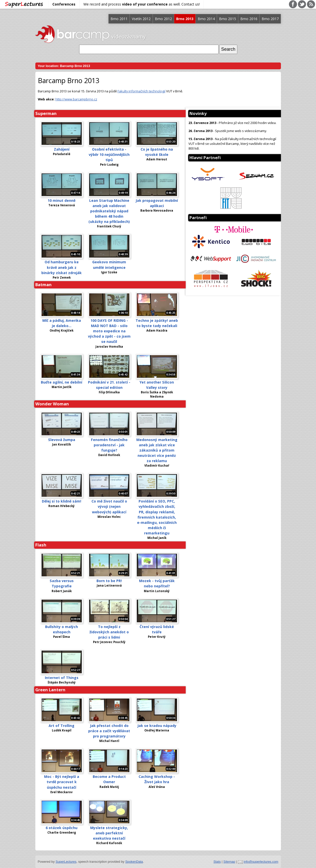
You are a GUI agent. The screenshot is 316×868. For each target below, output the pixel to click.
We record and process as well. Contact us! (142, 4)
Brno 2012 (163, 19)
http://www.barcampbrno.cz (76, 99)
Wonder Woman (52, 404)
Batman (43, 285)
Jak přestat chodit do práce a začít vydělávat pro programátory (109, 731)
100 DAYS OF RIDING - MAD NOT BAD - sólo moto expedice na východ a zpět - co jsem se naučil (109, 331)
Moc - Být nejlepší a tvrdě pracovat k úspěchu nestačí (62, 782)
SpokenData (134, 862)
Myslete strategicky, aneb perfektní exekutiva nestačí (109, 833)
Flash (41, 545)
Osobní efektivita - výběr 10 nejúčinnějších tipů (109, 154)
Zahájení (62, 149)
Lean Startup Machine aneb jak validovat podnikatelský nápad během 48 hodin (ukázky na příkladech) (109, 211)
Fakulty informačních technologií (141, 91)
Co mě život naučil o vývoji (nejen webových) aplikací (109, 506)
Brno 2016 (249, 19)
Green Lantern (50, 690)
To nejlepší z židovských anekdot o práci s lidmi (109, 632)
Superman (46, 113)
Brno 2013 (185, 19)
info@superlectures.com (261, 862)
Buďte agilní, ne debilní (62, 382)
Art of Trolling (62, 726)
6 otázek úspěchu (62, 828)
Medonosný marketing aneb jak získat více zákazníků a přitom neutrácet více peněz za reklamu (157, 450)
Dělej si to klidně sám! (62, 501)
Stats (217, 862)
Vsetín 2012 (141, 19)
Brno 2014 (206, 19)
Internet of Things (62, 678)
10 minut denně (62, 200)
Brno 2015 (228, 19)
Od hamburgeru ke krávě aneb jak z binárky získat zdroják (62, 267)
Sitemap (229, 862)
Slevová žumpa (62, 440)
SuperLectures (66, 862)
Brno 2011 (119, 19)
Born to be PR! (109, 581)
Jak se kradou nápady (157, 726)
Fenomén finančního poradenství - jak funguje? (109, 445)
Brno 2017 (270, 19)
